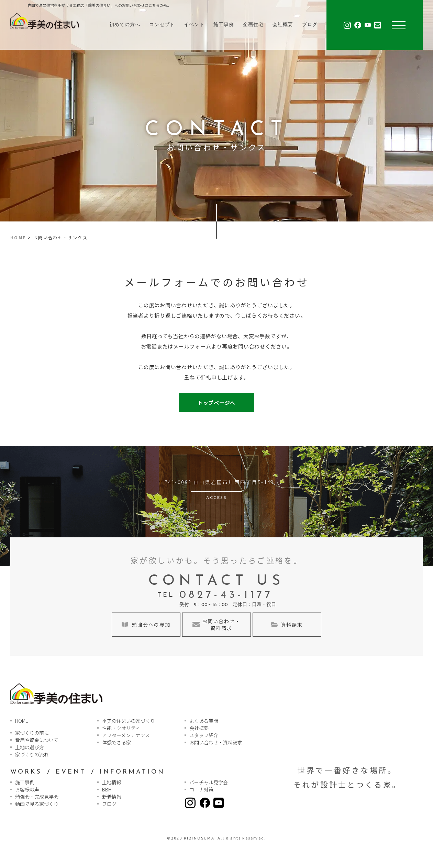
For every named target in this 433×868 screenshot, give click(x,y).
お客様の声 (27, 789)
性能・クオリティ (121, 728)
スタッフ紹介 (204, 735)
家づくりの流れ (32, 754)
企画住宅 (253, 25)
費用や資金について (37, 740)
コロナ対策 (201, 789)
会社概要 (283, 25)
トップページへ (216, 403)
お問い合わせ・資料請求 (216, 742)
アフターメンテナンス (126, 735)
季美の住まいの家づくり (129, 721)
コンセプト (162, 25)
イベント (194, 25)
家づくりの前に (32, 733)
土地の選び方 (30, 747)
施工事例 (224, 25)
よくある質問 (204, 721)
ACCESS (216, 498)
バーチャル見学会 (209, 782)
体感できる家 (116, 742)
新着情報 (112, 797)
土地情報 (112, 782)
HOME (18, 237)
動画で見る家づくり (37, 804)
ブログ (310, 25)
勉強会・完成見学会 (37, 797)
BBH (107, 789)
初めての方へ (125, 25)
